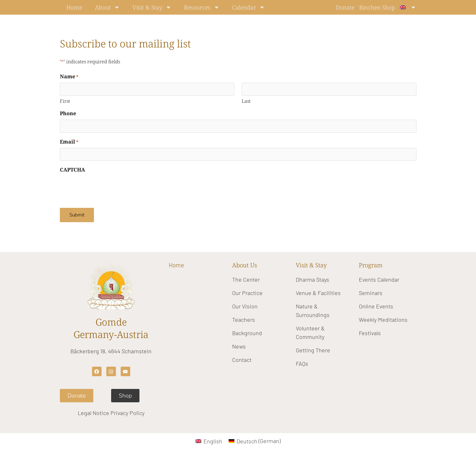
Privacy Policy (128, 413)
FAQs (302, 363)
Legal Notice (93, 413)
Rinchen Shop (377, 7)
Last (246, 101)
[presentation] (108, 188)
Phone (68, 113)
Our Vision (245, 306)
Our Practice (247, 293)
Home (74, 7)
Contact (242, 360)
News (239, 346)
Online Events (376, 306)
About (107, 7)
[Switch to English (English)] (209, 441)
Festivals (370, 333)
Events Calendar (379, 279)
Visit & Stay (152, 7)
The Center (246, 279)
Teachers (244, 320)
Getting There (313, 350)
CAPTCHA (72, 170)
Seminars (371, 293)
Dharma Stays (313, 279)
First (65, 101)
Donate (345, 7)
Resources (202, 7)
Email (69, 142)
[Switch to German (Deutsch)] (255, 441)
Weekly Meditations (383, 320)
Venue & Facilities (318, 293)
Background (247, 333)
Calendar (249, 7)
